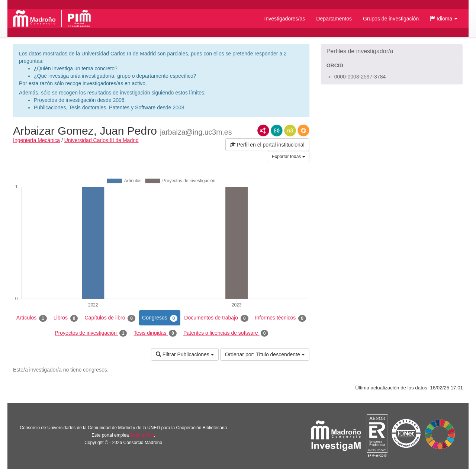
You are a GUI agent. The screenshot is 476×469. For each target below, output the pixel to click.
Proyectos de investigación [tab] (91, 333)
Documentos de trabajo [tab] (216, 318)
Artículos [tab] (32, 318)
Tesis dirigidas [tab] (155, 333)
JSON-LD (277, 131)
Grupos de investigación (391, 19)
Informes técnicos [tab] (281, 318)
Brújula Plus (142, 435)
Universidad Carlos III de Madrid (102, 140)
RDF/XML (263, 131)
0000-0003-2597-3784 (360, 77)
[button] (444, 19)
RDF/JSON (303, 131)
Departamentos (334, 19)
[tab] (392, 51)
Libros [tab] (66, 318)
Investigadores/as (285, 19)
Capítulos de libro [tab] (110, 318)
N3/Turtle (290, 131)
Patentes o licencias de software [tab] (226, 333)
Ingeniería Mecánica (36, 140)
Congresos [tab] (160, 318)
